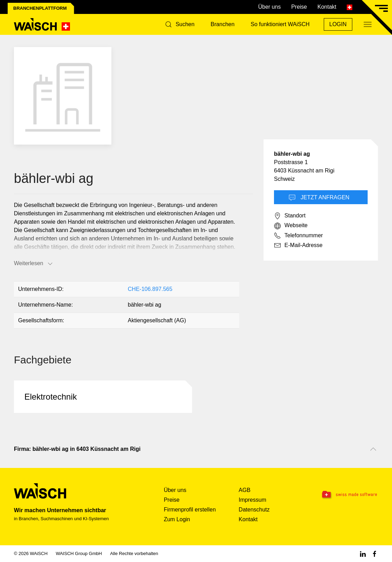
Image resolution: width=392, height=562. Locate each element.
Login (338, 24)
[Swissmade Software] (346, 495)
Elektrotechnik (51, 397)
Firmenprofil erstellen (190, 510)
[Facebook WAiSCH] (375, 553)
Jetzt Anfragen (319, 198)
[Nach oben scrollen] (373, 449)
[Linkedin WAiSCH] (363, 553)
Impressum (253, 500)
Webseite (291, 226)
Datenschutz (254, 510)
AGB (245, 490)
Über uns (269, 7)
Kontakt (327, 7)
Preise (299, 7)
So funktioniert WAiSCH (280, 24)
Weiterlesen (34, 264)
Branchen (223, 24)
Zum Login (177, 519)
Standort (290, 216)
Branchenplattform (40, 8)
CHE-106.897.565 (150, 289)
